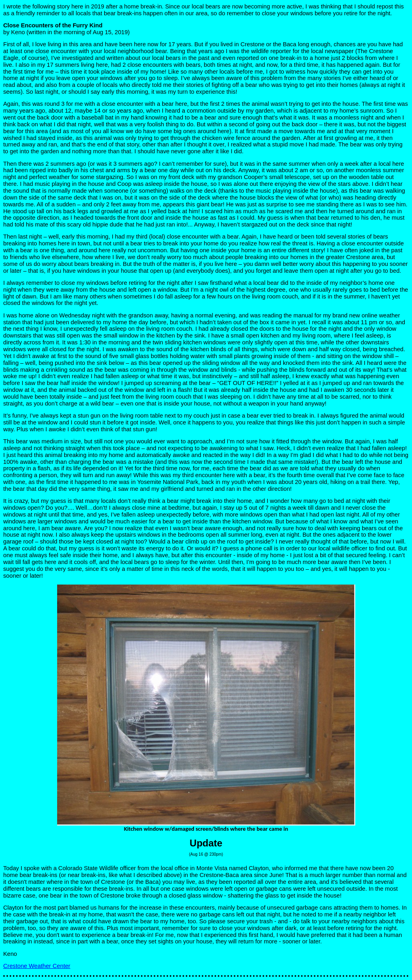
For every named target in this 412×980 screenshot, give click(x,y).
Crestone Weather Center (37, 966)
